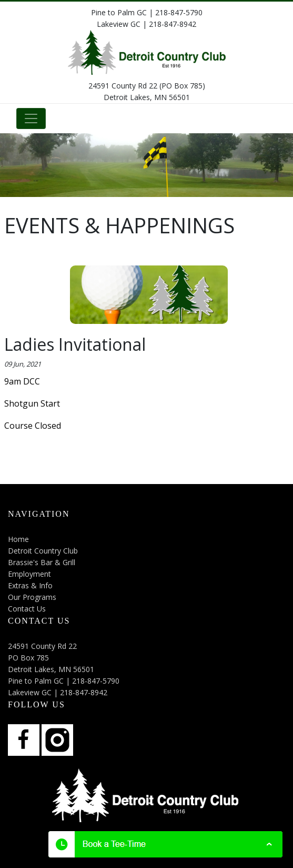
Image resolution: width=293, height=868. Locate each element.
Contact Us (27, 609)
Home (18, 539)
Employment (29, 574)
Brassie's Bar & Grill (42, 562)
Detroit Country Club (43, 551)
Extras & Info (30, 585)
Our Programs (32, 597)
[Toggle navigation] (31, 119)
